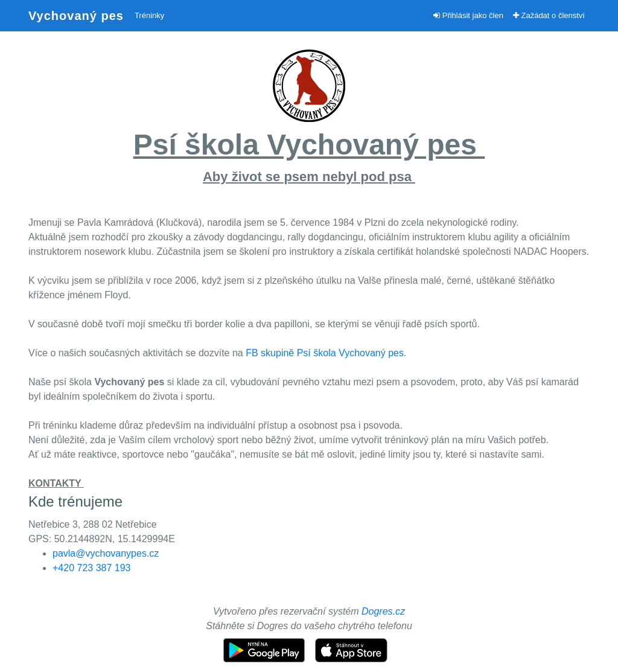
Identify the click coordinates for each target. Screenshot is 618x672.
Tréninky (149, 15)
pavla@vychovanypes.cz (106, 553)
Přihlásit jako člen (468, 15)
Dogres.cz (383, 611)
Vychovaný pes (76, 16)
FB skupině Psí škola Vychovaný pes (325, 353)
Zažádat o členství (549, 15)
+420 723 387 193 (91, 568)
